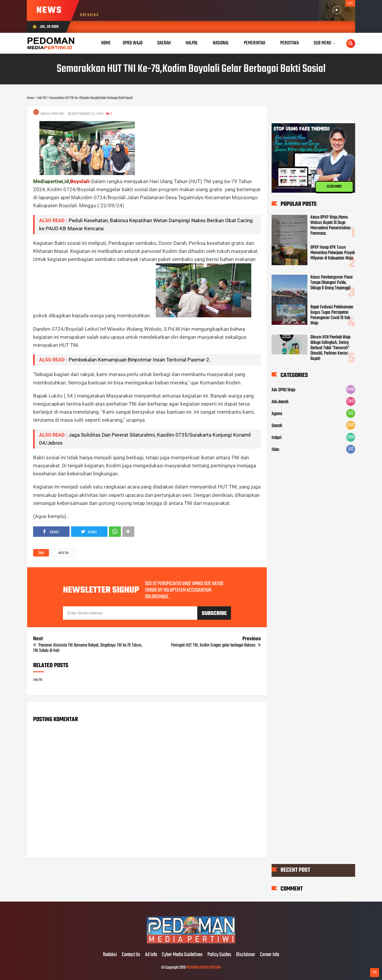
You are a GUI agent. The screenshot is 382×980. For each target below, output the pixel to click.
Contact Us (131, 955)
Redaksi (110, 955)
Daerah (277, 426)
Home (106, 43)
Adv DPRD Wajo (284, 390)
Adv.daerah (280, 402)
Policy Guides (219, 955)
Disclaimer (246, 955)
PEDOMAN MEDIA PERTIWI (204, 968)
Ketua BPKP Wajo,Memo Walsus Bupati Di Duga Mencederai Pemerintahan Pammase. (331, 225)
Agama (277, 414)
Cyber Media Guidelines (182, 955)
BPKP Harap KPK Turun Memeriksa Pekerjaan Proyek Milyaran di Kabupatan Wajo (333, 253)
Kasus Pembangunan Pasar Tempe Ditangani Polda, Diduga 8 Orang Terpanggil (332, 283)
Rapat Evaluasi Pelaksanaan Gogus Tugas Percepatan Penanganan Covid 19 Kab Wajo (332, 315)
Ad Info (151, 955)
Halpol (277, 438)
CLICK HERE (334, 187)
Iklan (275, 450)
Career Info (269, 955)
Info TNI (63, 553)
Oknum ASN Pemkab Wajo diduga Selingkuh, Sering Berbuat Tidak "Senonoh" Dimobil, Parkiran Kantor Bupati (331, 348)
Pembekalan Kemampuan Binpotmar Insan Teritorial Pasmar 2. (140, 360)
